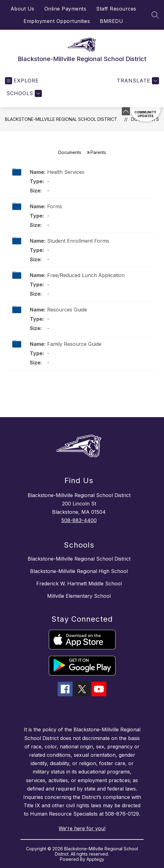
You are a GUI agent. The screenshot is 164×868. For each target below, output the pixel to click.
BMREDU (111, 21)
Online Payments (65, 9)
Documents (70, 152)
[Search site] (155, 15)
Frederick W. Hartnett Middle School (79, 584)
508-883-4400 (79, 520)
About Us (22, 9)
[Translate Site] (137, 81)
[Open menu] (22, 81)
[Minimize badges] (126, 111)
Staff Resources (116, 9)
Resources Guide (67, 310)
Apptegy (95, 859)
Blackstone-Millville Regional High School (79, 571)
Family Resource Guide (74, 344)
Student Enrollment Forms (78, 241)
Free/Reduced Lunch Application (86, 275)
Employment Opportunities (57, 21)
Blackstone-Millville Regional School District (61, 119)
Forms (55, 206)
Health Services (66, 172)
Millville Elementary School (79, 596)
